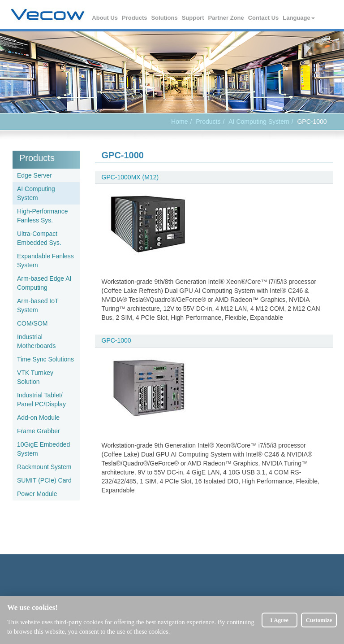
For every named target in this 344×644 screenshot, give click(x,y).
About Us (105, 18)
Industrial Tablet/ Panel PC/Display (41, 400)
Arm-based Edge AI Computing (44, 283)
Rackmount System (44, 467)
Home (179, 122)
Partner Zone (227, 18)
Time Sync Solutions (45, 359)
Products (135, 18)
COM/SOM (32, 323)
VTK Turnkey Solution (35, 377)
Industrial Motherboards (36, 341)
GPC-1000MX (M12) (130, 177)
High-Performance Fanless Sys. (43, 216)
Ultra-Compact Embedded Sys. (39, 238)
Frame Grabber (39, 431)
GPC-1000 (116, 340)
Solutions (165, 18)
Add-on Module (38, 418)
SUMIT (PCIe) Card (44, 480)
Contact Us (264, 18)
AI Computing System (259, 122)
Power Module (37, 494)
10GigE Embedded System (43, 449)
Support (193, 18)
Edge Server (34, 175)
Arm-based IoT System (38, 305)
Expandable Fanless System (45, 261)
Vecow (48, 15)
